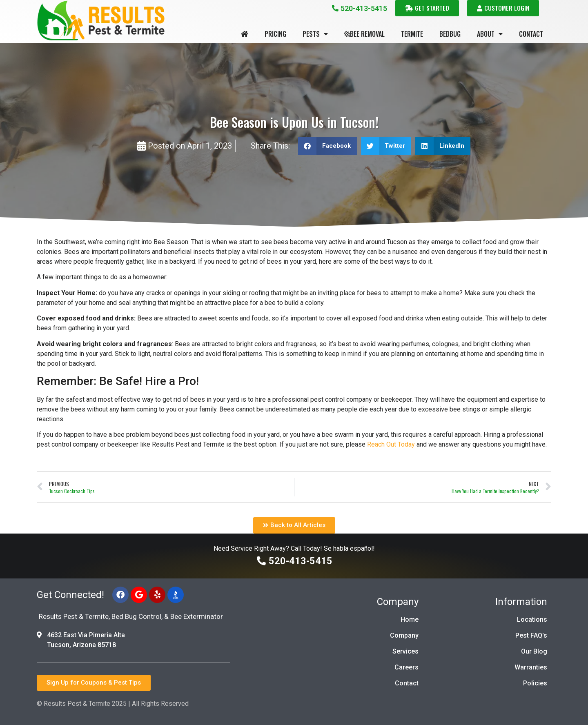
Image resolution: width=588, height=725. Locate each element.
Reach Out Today (391, 444)
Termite (412, 34)
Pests (315, 34)
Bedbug (450, 34)
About (490, 34)
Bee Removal (364, 34)
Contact (531, 34)
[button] (327, 146)
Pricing (275, 34)
